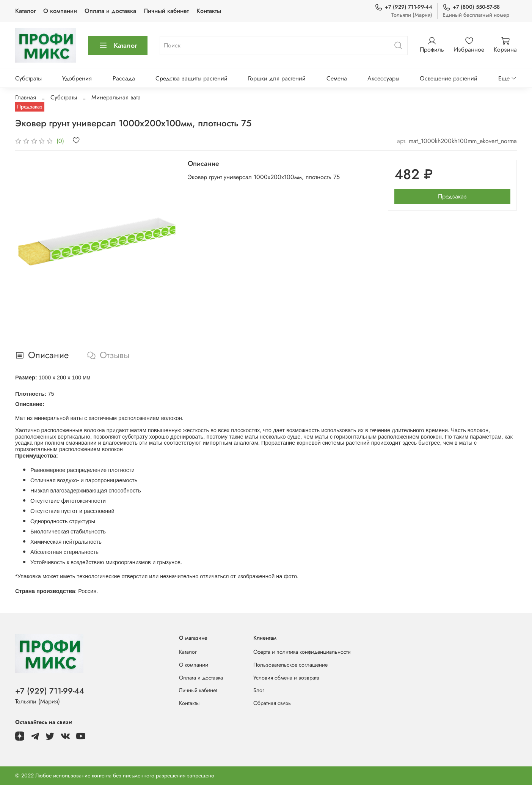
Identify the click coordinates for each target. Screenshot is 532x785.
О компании (60, 11)
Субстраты (28, 78)
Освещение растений (449, 78)
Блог (259, 690)
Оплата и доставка (110, 11)
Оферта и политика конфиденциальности (302, 652)
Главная (26, 97)
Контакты (209, 11)
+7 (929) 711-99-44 (403, 7)
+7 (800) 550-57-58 (471, 7)
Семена (337, 78)
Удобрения (77, 78)
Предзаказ (452, 196)
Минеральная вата (116, 97)
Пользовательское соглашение (290, 665)
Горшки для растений (277, 78)
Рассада (124, 78)
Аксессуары (383, 78)
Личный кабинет (166, 11)
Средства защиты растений (191, 78)
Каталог (25, 11)
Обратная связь (272, 703)
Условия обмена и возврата (286, 678)
